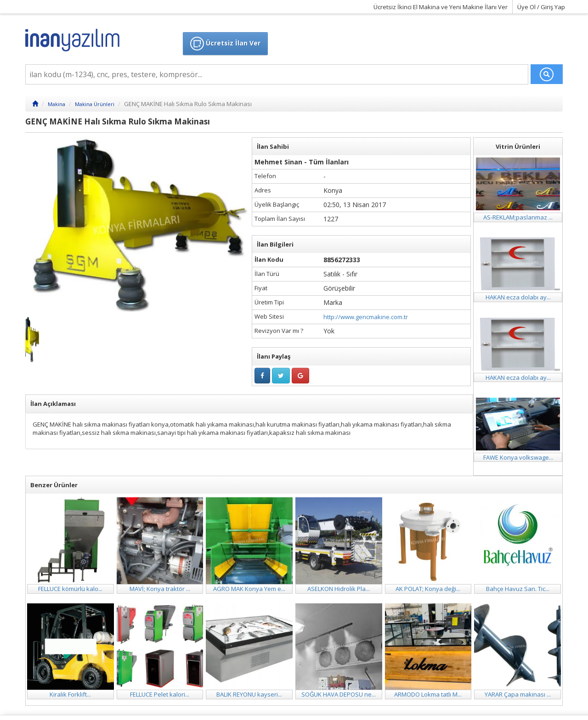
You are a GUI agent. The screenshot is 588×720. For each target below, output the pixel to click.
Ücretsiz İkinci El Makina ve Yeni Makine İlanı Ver (441, 7)
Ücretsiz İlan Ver (225, 44)
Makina (57, 104)
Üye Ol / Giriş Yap (541, 7)
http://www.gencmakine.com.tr (366, 317)
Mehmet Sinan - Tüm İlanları (302, 162)
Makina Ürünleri (95, 104)
